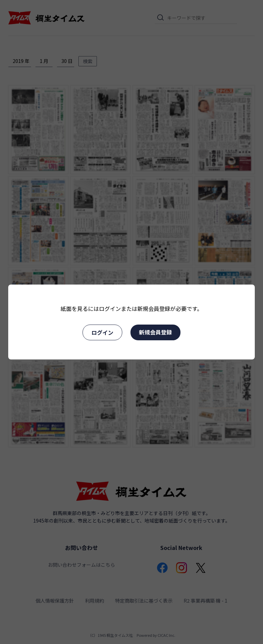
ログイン (102, 332)
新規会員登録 (155, 332)
